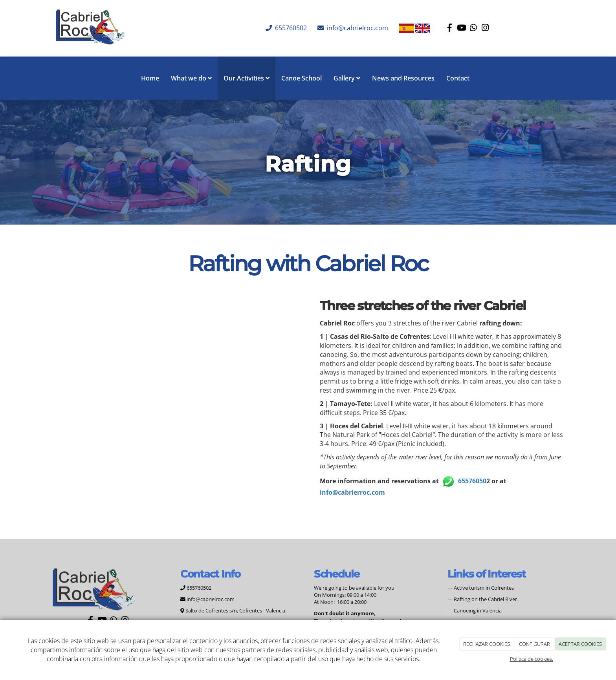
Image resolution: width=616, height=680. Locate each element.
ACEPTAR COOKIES (580, 644)
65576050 (472, 481)
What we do (191, 78)
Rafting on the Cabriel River (485, 599)
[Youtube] (462, 28)
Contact (458, 78)
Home (150, 78)
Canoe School (302, 78)
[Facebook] (450, 28)
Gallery (347, 78)
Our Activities (247, 78)
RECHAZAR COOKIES (487, 644)
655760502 (290, 28)
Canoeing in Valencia (478, 611)
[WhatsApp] (473, 28)
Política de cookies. (532, 659)
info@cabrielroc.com (357, 28)
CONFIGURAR (534, 644)
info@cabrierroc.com (352, 492)
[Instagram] (485, 28)
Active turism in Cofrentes (484, 588)
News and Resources (403, 78)
